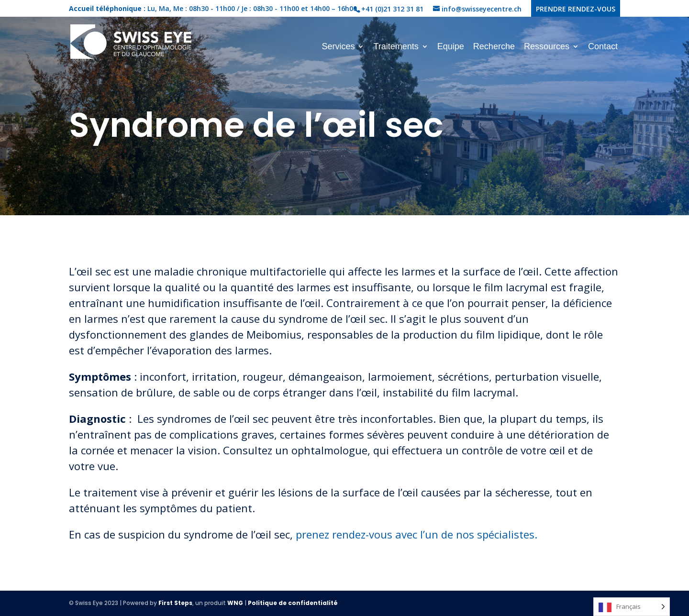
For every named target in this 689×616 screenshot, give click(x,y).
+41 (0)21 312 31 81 (392, 9)
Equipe (451, 47)
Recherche (494, 47)
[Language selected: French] (632, 607)
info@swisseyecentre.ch (482, 9)
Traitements (396, 47)
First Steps (175, 603)
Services (338, 47)
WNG (235, 603)
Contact (603, 47)
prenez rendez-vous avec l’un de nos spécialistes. (417, 534)
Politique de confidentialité (293, 603)
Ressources (547, 47)
